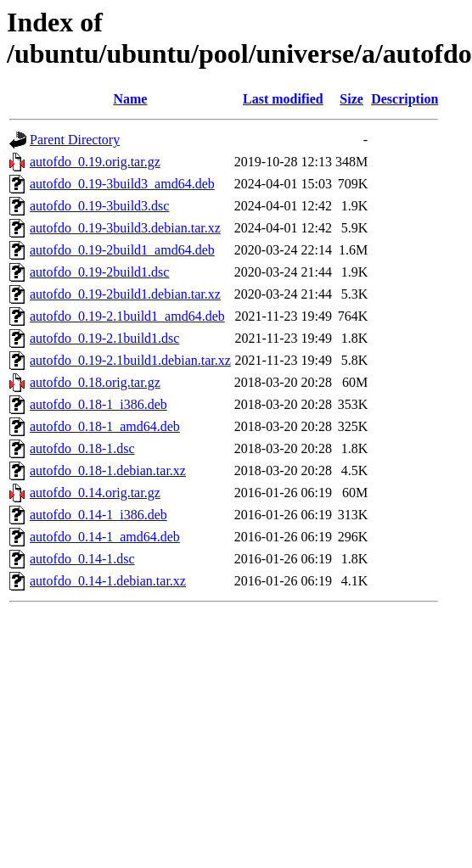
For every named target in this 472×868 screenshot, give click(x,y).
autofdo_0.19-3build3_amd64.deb (122, 184)
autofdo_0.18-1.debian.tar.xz (108, 470)
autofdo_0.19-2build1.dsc (99, 272)
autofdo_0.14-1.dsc (82, 559)
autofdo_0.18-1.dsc (82, 448)
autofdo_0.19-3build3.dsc (99, 206)
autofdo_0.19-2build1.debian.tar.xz (125, 294)
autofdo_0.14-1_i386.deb (98, 515)
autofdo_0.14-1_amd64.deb (105, 537)
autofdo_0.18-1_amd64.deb (105, 426)
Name (130, 99)
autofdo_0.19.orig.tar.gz (95, 162)
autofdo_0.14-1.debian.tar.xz (108, 581)
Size (351, 99)
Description (405, 99)
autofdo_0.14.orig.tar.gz (95, 493)
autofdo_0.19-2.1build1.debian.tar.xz (130, 360)
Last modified (283, 99)
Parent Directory (75, 140)
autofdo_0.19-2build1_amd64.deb (122, 250)
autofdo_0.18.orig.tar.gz (95, 382)
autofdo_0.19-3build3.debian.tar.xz (125, 228)
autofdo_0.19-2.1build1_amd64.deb (127, 316)
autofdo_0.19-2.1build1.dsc (104, 338)
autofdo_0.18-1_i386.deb (98, 404)
